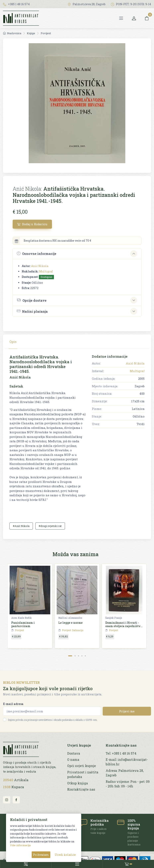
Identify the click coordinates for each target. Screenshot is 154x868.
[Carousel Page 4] (82, 656)
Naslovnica (12, 33)
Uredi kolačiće (65, 855)
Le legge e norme (70, 623)
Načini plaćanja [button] (32, 311)
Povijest (46, 33)
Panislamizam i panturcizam (23, 624)
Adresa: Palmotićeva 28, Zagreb (125, 773)
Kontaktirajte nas (81, 789)
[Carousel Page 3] (79, 656)
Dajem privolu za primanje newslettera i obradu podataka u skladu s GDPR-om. (53, 720)
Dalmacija (78, 630)
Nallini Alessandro (70, 618)
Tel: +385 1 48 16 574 (121, 753)
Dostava (74, 753)
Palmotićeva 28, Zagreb (87, 4)
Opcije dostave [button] (32, 300)
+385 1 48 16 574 (16, 4)
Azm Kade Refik (21, 618)
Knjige (31, 33)
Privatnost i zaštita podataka (83, 774)
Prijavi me (127, 711)
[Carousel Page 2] (75, 656)
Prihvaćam (41, 855)
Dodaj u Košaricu (32, 224)
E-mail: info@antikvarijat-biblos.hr (127, 762)
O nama (73, 760)
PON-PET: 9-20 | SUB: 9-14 (131, 4)
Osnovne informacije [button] (37, 254)
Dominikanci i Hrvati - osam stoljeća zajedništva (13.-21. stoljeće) (124, 626)
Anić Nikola (40, 266)
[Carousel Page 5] (85, 656)
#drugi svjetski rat (50, 526)
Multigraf (46, 271)
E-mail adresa (13, 704)
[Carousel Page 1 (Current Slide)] (70, 656)
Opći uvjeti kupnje (82, 766)
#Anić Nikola (21, 526)
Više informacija (20, 845)
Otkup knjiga (78, 783)
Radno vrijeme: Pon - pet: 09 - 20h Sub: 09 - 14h (128, 784)
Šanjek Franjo (114, 618)
